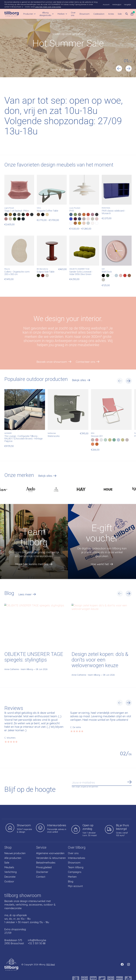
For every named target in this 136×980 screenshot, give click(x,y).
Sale (120, 14)
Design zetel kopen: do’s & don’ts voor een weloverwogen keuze (100, 660)
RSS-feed (50, 964)
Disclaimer (42, 872)
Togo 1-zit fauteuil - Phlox (17, 211)
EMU (93, 433)
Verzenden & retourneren (51, 858)
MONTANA (106, 208)
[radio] (6, 214)
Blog (71, 881)
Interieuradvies (77, 858)
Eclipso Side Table (46, 272)
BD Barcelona (42, 269)
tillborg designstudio (47, 14)
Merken (62, 14)
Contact (41, 877)
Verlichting (11, 872)
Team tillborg (76, 867)
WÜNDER (8, 433)
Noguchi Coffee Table (47, 211)
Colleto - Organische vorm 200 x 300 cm (17, 273)
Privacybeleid (44, 867)
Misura (7, 269)
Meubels (9, 867)
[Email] (102, 783)
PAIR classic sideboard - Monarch (113, 212)
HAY (103, 269)
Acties (111, 14)
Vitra (39, 208)
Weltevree (52, 433)
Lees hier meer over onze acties (48, 7)
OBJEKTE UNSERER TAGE (79, 269)
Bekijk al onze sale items (66, 69)
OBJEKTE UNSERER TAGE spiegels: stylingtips (34, 657)
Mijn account (75, 886)
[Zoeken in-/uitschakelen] (127, 14)
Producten (29, 14)
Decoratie (10, 877)
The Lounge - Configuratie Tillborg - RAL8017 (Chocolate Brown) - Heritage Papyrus (23, 439)
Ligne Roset (9, 208)
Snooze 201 (97, 436)
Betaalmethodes (46, 863)
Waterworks (54, 436)
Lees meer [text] (27, 595)
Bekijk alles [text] (81, 380)
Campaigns (75, 872)
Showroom (84, 14)
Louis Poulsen (75, 208)
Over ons (73, 14)
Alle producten (13, 858)
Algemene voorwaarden (50, 853)
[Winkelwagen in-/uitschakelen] (132, 14)
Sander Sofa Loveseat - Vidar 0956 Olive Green (81, 273)
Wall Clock (107, 272)
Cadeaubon (99, 14)
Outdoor (9, 881)
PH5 (72, 211)
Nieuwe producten (15, 853)
